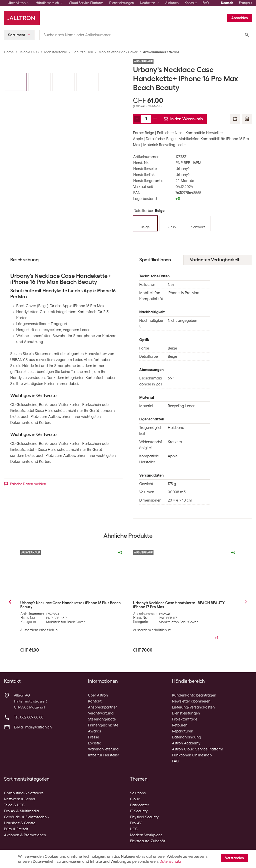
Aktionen (172, 3)
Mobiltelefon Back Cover (118, 52)
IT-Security (139, 811)
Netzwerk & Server (20, 799)
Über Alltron (98, 695)
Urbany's (183, 169)
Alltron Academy (186, 743)
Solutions (138, 793)
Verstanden (234, 858)
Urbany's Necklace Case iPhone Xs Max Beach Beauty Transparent (66, 605)
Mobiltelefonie (56, 52)
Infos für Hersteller (103, 755)
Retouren (180, 725)
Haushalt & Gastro (20, 823)
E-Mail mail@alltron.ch (33, 727)
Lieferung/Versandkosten (193, 707)
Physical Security (144, 817)
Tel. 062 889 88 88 (29, 717)
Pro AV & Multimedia (21, 811)
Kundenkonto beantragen (194, 695)
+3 (216, 634)
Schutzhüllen (83, 52)
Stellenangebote (102, 719)
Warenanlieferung (103, 749)
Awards (94, 731)
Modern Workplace (146, 835)
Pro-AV (136, 823)
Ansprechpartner (102, 707)
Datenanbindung (186, 737)
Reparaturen (183, 731)
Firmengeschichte (103, 725)
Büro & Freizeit (16, 829)
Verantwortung (101, 713)
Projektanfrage (185, 719)
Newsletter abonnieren (191, 701)
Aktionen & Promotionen (25, 835)
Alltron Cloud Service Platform (198, 749)
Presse (93, 737)
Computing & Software (24, 793)
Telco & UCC (29, 52)
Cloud (135, 799)
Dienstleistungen (122, 3)
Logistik (94, 743)
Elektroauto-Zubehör (148, 841)
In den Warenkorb (183, 119)
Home (9, 52)
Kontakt (191, 3)
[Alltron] (22, 18)
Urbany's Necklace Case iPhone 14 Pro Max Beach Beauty (182, 603)
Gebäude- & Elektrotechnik (27, 817)
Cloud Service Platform (86, 3)
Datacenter (139, 805)
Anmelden (240, 18)
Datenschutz (170, 862)
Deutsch (227, 3)
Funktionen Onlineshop (192, 755)
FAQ (206, 3)
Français (245, 3)
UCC (134, 829)
